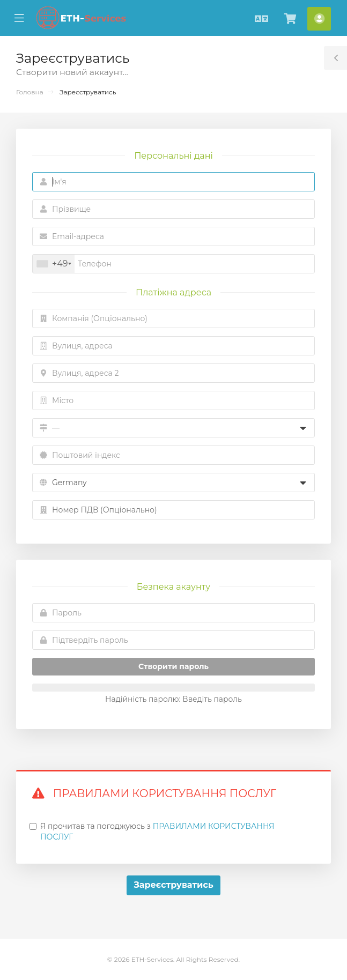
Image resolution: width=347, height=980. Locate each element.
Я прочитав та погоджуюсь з (157, 831)
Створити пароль (173, 666)
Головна (30, 92)
